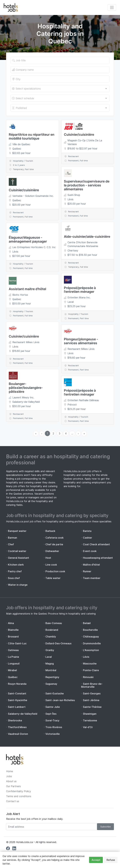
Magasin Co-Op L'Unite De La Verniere (85, 142)
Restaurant (18, 213)
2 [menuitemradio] (53, 433)
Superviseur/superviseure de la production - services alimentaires (87, 185)
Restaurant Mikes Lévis (26, 342)
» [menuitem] (84, 433)
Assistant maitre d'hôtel (27, 289)
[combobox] (60, 89)
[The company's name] (60, 70)
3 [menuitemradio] (60, 433)
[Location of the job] (60, 79)
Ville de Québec (21, 144)
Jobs (9, 776)
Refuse (111, 860)
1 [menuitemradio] (47, 433)
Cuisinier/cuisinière (24, 190)
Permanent (18, 217)
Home (10, 771)
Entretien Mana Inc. (79, 297)
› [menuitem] (78, 433)
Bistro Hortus (20, 295)
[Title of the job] (60, 60)
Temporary (18, 169)
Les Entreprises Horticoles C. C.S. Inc (34, 247)
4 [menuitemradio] (66, 433)
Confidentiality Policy (19, 791)
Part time (29, 169)
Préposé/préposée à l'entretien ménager (80, 290)
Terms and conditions (19, 796)
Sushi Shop (74, 195)
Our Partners (13, 786)
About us (11, 781)
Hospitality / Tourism (23, 161)
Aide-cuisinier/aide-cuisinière (87, 237)
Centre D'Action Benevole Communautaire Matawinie (83, 244)
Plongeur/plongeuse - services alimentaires (81, 341)
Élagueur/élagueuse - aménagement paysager (28, 239)
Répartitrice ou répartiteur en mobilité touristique (32, 136)
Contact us (13, 801)
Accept (96, 860)
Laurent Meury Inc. (23, 397)
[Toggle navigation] (112, 7)
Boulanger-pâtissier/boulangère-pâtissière (26, 388)
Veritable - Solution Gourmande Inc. (33, 196)
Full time (29, 217)
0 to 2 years (19, 165)
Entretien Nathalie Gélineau (83, 400)
